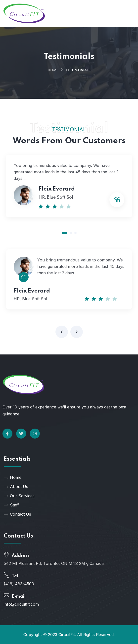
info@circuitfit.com (21, 604)
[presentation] (62, 332)
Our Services (19, 496)
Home (53, 70)
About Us (16, 487)
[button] (64, 233)
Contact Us (17, 514)
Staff (11, 505)
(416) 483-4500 (19, 584)
